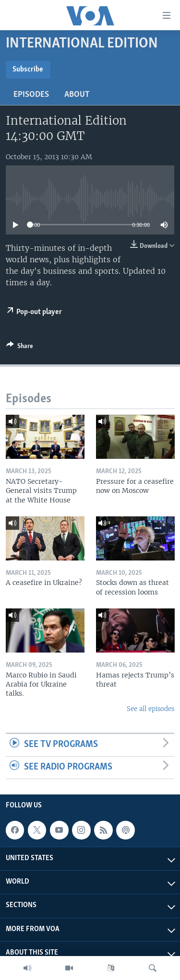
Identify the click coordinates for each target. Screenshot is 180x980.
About (77, 95)
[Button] (20, 348)
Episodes (31, 95)
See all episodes (150, 709)
